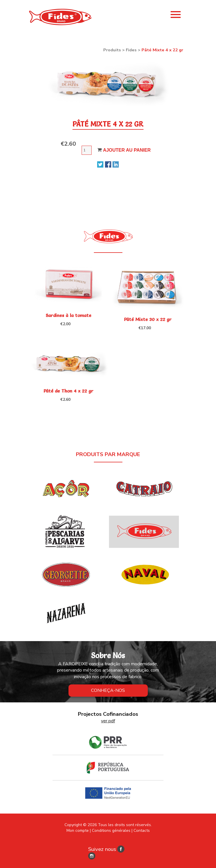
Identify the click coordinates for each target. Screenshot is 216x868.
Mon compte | (79, 831)
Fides (131, 50)
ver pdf (108, 721)
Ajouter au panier (127, 150)
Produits (112, 50)
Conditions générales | (112, 831)
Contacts (142, 831)
